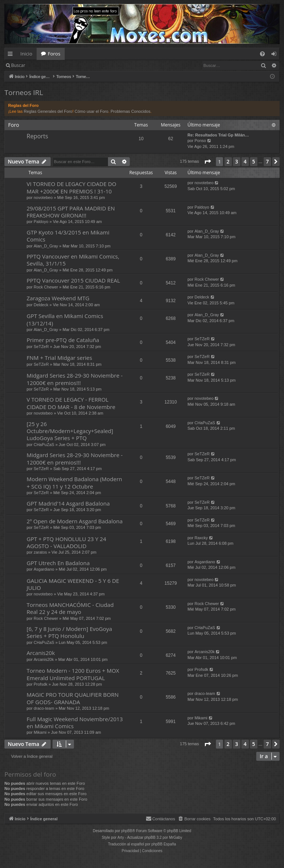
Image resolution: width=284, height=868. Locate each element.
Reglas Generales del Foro (48, 111)
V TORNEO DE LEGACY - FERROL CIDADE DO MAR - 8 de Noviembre (71, 403)
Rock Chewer (46, 287)
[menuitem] (262, 54)
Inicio (26, 54)
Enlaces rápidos (12, 55)
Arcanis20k (41, 653)
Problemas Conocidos (131, 111)
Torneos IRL (24, 92)
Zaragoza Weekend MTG (58, 298)
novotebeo (43, 197)
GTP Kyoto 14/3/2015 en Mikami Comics (68, 236)
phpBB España (164, 844)
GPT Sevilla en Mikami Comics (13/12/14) (65, 319)
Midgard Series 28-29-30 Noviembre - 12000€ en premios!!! (75, 379)
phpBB (127, 831)
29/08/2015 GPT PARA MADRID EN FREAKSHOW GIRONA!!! (71, 212)
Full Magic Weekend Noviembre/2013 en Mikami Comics (75, 722)
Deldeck (41, 305)
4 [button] (245, 161)
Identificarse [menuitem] (276, 55)
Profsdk (40, 684)
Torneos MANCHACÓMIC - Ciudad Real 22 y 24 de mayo (70, 608)
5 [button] (254, 161)
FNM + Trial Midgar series (59, 358)
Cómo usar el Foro (92, 111)
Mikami (40, 732)
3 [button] (237, 161)
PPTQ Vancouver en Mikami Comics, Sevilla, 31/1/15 (73, 260)
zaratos (40, 552)
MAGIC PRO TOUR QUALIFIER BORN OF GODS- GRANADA (73, 698)
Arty (121, 837)
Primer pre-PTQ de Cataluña (63, 340)
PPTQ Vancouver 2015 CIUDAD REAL (73, 280)
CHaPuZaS (44, 445)
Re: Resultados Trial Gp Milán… (218, 135)
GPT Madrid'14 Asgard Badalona (68, 503)
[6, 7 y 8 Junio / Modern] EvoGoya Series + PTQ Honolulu (69, 632)
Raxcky (201, 538)
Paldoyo (41, 222)
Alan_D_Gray (46, 246)
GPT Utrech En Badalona (58, 563)
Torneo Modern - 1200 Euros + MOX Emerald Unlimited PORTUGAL (73, 674)
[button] (207, 162)
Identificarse (49, 65)
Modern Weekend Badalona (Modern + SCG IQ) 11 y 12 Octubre (74, 482)
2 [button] (228, 161)
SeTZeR (41, 347)
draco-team (44, 708)
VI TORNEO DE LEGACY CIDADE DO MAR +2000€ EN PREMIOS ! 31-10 (71, 187)
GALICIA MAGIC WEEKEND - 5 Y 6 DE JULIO (73, 584)
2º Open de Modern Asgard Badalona (75, 521)
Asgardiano (44, 569)
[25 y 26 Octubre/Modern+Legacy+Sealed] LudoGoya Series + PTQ (70, 431)
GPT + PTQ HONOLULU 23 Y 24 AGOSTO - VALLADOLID (66, 542)
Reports (37, 136)
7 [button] (267, 161)
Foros (54, 54)
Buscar (18, 65)
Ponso (200, 141)
